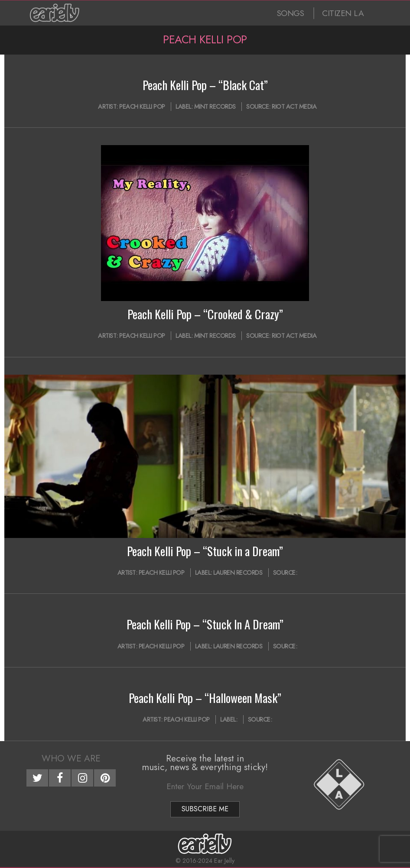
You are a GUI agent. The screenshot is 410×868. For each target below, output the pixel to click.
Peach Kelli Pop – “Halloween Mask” (205, 698)
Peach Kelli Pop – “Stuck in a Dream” (205, 551)
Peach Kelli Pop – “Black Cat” (205, 85)
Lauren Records (238, 573)
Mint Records (215, 107)
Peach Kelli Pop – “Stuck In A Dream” (205, 624)
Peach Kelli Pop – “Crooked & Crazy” (205, 314)
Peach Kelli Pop (142, 107)
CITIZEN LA (343, 13)
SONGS (291, 13)
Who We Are (71, 758)
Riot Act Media (294, 107)
